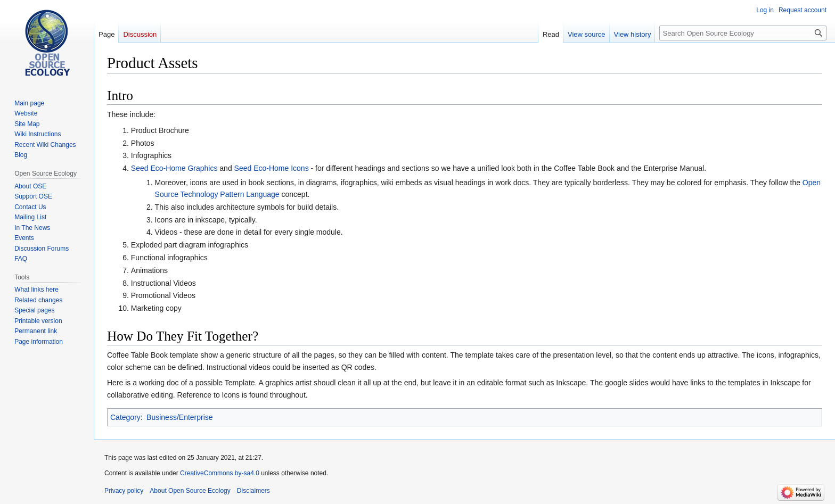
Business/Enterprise (180, 417)
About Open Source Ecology (190, 491)
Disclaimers (253, 491)
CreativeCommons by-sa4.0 (220, 473)
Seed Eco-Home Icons (272, 168)
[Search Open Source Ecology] (743, 33)
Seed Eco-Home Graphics (174, 168)
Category (125, 417)
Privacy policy (124, 491)
